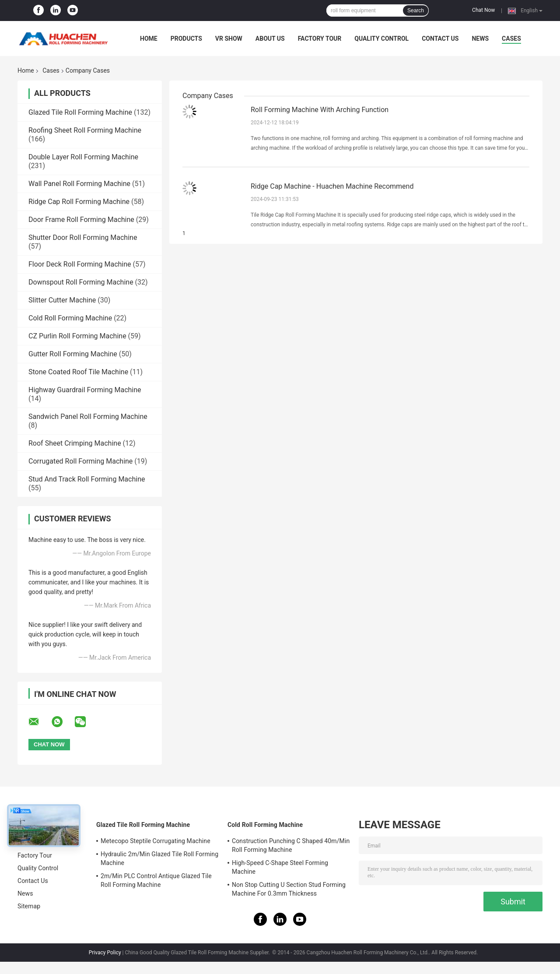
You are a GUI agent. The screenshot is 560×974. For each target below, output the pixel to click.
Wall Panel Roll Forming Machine (79, 184)
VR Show (229, 39)
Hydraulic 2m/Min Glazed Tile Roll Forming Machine (159, 858)
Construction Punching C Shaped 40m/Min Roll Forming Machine (291, 845)
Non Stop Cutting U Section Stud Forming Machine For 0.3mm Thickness (289, 889)
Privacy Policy (105, 953)
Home (149, 39)
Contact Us (440, 39)
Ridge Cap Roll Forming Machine (79, 202)
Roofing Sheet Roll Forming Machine (85, 130)
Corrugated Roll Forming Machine (80, 461)
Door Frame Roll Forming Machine (81, 220)
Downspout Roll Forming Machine (81, 282)
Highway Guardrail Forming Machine (85, 390)
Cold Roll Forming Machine (70, 318)
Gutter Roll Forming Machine (73, 354)
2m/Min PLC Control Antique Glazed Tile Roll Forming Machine (156, 880)
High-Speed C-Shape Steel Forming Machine (280, 867)
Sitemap (29, 906)
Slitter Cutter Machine (62, 300)
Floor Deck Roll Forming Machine (80, 264)
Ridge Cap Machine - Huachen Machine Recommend (332, 186)
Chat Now (483, 10)
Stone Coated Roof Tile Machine (78, 372)
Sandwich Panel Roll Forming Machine (88, 417)
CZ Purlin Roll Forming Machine (77, 336)
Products (186, 39)
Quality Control (381, 39)
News (480, 39)
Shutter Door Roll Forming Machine (83, 237)
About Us (270, 39)
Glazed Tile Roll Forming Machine (80, 112)
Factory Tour (320, 39)
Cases (511, 39)
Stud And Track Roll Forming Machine (87, 479)
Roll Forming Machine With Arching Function (320, 110)
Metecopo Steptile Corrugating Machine (156, 841)
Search (416, 11)
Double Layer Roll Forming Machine (83, 157)
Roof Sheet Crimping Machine (75, 443)
